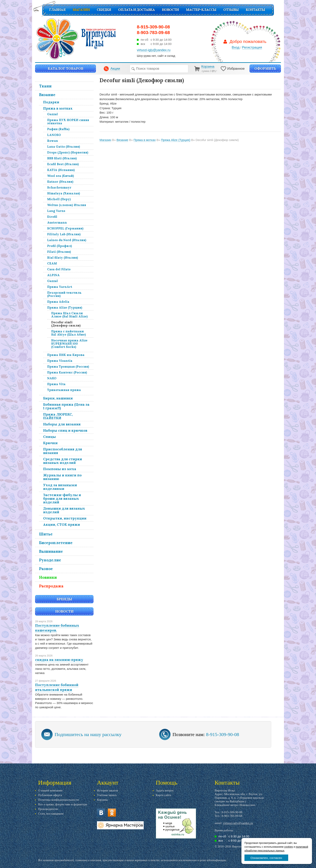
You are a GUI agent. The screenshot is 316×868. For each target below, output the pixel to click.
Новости (170, 10)
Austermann (57, 222)
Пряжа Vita (56, 384)
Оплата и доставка (136, 10)
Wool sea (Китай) (61, 176)
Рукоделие (50, 560)
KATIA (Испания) (61, 170)
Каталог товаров (65, 68)
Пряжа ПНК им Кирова (66, 355)
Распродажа (51, 586)
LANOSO (54, 135)
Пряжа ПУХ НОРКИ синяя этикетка (68, 122)
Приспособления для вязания (63, 451)
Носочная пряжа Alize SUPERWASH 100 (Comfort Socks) (69, 344)
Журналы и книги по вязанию (62, 477)
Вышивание (51, 551)
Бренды (64, 599)
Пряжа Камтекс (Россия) (67, 372)
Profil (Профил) (60, 246)
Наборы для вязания (62, 424)
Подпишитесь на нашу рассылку (88, 734)
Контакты (255, 10)
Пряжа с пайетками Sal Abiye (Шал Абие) (69, 333)
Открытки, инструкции (65, 518)
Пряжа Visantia (60, 361)
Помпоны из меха (60, 469)
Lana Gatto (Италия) (64, 147)
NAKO (52, 378)
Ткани (45, 86)
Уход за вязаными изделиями (60, 487)
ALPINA (53, 275)
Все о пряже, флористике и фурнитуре (63, 804)
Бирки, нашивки (58, 398)
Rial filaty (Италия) (63, 258)
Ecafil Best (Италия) (63, 164)
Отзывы (231, 10)
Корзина (102, 800)
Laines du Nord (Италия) (67, 240)
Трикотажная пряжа (64, 390)
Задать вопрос (165, 790)
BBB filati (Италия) (62, 158)
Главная (57, 10)
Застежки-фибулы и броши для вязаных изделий (62, 499)
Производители (48, 809)
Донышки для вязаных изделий (64, 510)
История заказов (107, 790)
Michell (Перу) (59, 199)
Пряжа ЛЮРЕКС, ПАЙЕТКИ (58, 416)
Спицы (49, 437)
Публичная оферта (50, 795)
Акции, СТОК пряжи (62, 525)
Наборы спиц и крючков (65, 430)
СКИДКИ (104, 10)
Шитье (46, 534)
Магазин (81, 10)
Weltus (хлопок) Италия (67, 205)
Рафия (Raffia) (58, 129)
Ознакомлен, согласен (266, 858)
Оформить (265, 68)
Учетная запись (107, 795)
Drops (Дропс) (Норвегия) (68, 152)
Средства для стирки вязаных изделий (63, 461)
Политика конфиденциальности (58, 800)
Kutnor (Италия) (60, 182)
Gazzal (52, 114)
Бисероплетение (56, 543)
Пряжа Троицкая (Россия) (68, 367)
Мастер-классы (201, 10)
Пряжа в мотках (58, 108)
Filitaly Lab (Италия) (64, 234)
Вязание (47, 95)
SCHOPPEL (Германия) (65, 228)
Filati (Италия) (59, 252)
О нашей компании (50, 790)
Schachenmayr (59, 187)
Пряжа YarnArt (60, 287)
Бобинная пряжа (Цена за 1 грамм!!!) (66, 406)
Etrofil (52, 217)
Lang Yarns (56, 211)
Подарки (51, 102)
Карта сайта (163, 795)
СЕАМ (52, 263)
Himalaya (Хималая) (64, 193)
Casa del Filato (59, 269)
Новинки (48, 577)
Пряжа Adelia (58, 302)
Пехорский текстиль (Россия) (64, 294)
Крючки (50, 443)
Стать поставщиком (51, 814)
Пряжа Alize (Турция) (65, 307)
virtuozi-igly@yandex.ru (238, 823)
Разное (46, 569)
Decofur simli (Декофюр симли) (66, 324)
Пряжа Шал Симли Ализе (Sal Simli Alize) (69, 315)
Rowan (53, 141)
